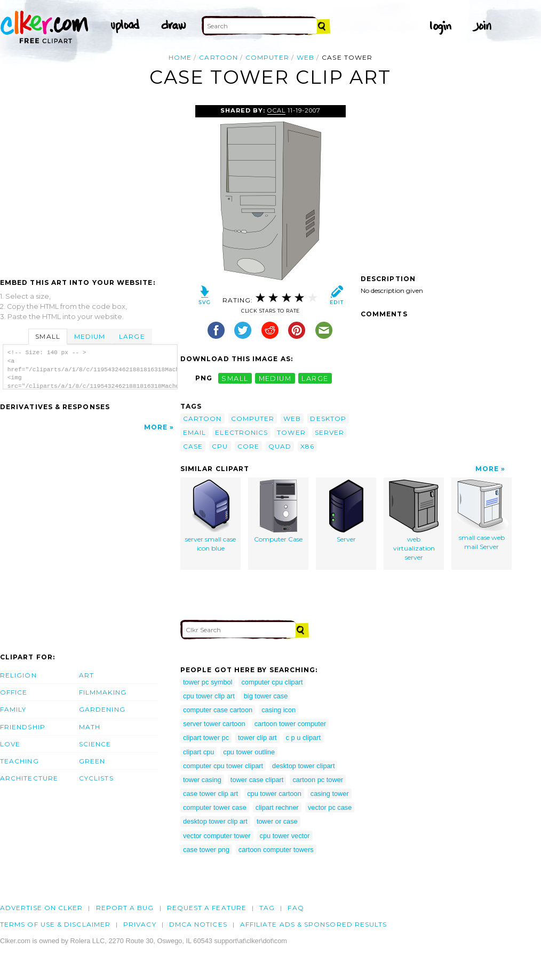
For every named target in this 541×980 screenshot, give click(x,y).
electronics (241, 432)
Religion (18, 675)
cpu (220, 446)
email (194, 432)
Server (346, 511)
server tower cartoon (214, 724)
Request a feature (207, 908)
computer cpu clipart (272, 682)
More (156, 427)
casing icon (279, 710)
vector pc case (330, 807)
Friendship (23, 727)
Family (13, 709)
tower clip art (257, 738)
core (248, 446)
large (315, 378)
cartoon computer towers (276, 850)
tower (291, 432)
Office (14, 692)
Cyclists (96, 778)
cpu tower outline (249, 752)
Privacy (140, 924)
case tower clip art (210, 794)
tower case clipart (257, 780)
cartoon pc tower (318, 780)
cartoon (218, 57)
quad (280, 446)
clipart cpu (198, 752)
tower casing (202, 780)
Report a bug (125, 908)
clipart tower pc (206, 738)
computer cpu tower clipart (223, 766)
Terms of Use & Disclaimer (55, 924)
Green (92, 761)
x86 (307, 446)
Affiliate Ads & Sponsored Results (314, 924)
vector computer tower (217, 836)
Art (86, 675)
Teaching (19, 761)
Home (180, 57)
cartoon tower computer (290, 724)
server (329, 432)
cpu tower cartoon (274, 794)
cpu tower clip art (209, 696)
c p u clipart (303, 738)
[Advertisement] (90, 185)
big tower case (266, 696)
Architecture (29, 778)
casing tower (330, 794)
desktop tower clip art (215, 821)
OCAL (276, 110)
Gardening (102, 709)
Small (47, 336)
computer (267, 57)
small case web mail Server (482, 515)
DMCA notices (198, 924)
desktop (328, 419)
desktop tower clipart (303, 766)
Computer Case (278, 511)
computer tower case (215, 807)
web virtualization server (414, 520)
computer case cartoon (218, 710)
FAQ (296, 908)
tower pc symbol (208, 682)
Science (95, 744)
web (305, 57)
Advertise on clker (41, 908)
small (235, 378)
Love (10, 744)
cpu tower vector (285, 836)
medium (275, 378)
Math (90, 727)
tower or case (277, 821)
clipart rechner (277, 807)
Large (132, 336)
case (193, 446)
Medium (90, 336)
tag (267, 908)
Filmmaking (103, 692)
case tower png (206, 850)
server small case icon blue (210, 516)
